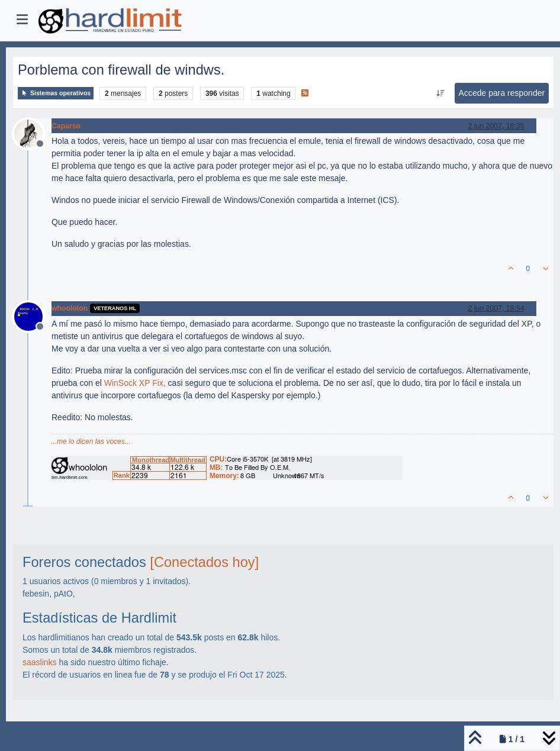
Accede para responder (502, 93)
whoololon (70, 308)
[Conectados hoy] (204, 562)
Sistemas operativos (56, 93)
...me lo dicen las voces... (91, 441)
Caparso (66, 126)
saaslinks (40, 662)
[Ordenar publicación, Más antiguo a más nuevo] (440, 94)
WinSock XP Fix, (135, 383)
